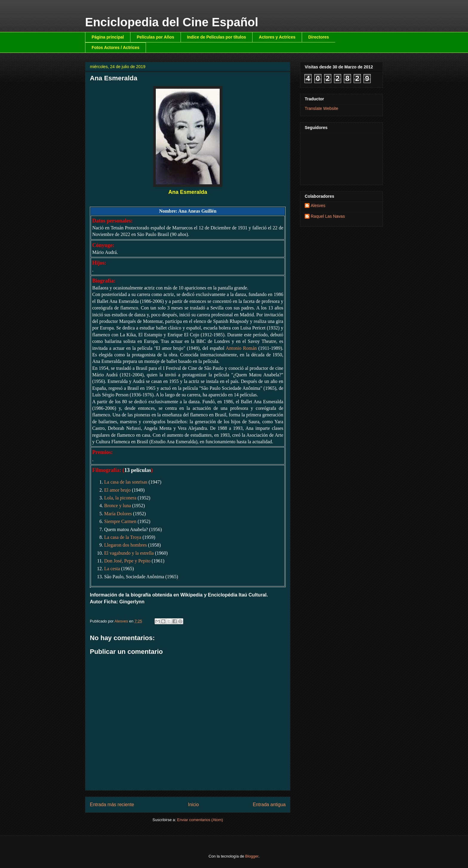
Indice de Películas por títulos (217, 37)
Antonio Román (241, 348)
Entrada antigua (269, 805)
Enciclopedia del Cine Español (172, 22)
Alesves (318, 206)
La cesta (112, 569)
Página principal (108, 37)
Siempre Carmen (120, 521)
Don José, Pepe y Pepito (127, 561)
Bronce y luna (118, 506)
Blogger (252, 856)
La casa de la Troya (123, 537)
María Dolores (118, 514)
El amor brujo (117, 490)
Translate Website (321, 108)
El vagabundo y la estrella (129, 553)
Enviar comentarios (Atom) (200, 820)
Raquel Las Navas (328, 216)
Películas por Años (156, 37)
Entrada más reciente (112, 805)
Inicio (193, 805)
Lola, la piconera (120, 498)
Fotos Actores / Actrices (116, 47)
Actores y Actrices (277, 37)
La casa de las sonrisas (126, 482)
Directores (319, 37)
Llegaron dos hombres (126, 545)
